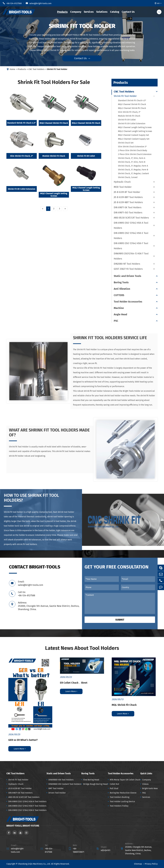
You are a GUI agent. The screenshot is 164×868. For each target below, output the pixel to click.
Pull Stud (114, 788)
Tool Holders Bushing (120, 797)
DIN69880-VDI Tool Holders (61, 780)
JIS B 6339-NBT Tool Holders (128, 202)
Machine (119, 308)
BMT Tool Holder (56, 788)
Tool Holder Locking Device (122, 801)
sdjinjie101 (106, 850)
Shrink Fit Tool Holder (57, 69)
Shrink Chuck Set (126, 143)
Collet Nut (114, 784)
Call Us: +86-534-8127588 (27, 594)
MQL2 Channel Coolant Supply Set (134, 139)
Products (62, 12)
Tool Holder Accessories (128, 302)
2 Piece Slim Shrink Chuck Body (133, 150)
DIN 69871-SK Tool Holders (128, 207)
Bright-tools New (150, 788)
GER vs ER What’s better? (23, 740)
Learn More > (20, 749)
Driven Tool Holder (57, 793)
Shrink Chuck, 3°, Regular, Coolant (133, 173)
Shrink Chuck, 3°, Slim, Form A (132, 158)
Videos (145, 784)
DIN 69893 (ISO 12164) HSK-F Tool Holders (131, 246)
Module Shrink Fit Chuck (54, 156)
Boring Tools (121, 282)
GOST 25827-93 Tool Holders (128, 269)
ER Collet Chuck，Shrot (74, 683)
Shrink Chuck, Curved (128, 177)
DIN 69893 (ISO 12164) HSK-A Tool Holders (131, 225)
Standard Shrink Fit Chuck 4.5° (22, 123)
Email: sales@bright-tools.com (30, 583)
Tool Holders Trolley (119, 806)
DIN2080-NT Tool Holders (127, 264)
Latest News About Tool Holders (82, 648)
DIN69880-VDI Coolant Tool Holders (65, 784)
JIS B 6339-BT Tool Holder (127, 192)
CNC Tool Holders (36, 69)
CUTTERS (119, 295)
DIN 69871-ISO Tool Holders (128, 213)
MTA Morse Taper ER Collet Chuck (125, 780)
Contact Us (128, 12)
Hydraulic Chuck (122, 182)
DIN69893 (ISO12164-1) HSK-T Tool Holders (131, 256)
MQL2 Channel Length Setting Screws (86, 189)
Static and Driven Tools (127, 276)
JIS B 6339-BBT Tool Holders (128, 197)
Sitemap (138, 864)
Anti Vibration (122, 289)
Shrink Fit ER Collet (86, 156)
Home (12, 69)
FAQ (144, 793)
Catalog (115, 12)
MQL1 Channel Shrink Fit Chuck (54, 123)
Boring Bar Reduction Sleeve (123, 793)
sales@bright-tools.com (39, 3)
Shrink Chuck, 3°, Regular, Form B (133, 170)
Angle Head (120, 314)
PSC (116, 321)
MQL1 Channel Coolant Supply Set (134, 135)
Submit (120, 620)
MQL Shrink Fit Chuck (124, 705)
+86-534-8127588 (12, 3)
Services (89, 12)
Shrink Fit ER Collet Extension (22, 189)
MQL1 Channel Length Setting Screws (54, 195)
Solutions (102, 12)
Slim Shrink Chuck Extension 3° (132, 147)
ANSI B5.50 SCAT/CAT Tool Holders (131, 218)
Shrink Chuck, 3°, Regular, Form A (133, 166)
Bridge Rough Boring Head (96, 784)
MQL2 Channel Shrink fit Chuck (86, 123)
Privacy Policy (151, 864)
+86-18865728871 (78, 850)
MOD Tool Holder (123, 187)
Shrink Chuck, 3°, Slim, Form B (132, 162)
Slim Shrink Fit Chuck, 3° (22, 156)
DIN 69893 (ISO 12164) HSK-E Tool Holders (131, 236)
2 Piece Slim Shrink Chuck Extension (135, 154)
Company (76, 12)
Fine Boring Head (91, 780)
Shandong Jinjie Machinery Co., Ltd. (34, 864)
